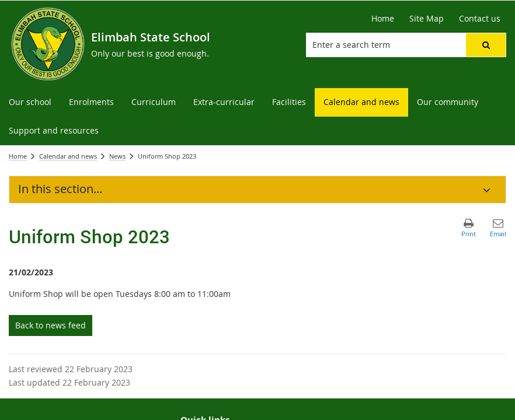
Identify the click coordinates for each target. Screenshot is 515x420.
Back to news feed (51, 325)
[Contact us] (480, 19)
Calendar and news (68, 156)
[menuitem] (30, 102)
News (117, 156)
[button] (486, 45)
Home (18, 156)
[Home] (383, 19)
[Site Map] (427, 19)
